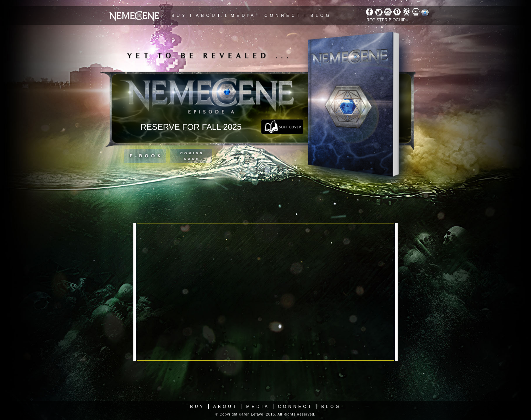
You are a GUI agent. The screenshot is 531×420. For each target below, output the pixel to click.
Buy (179, 15)
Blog (321, 15)
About (209, 15)
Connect (283, 15)
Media (243, 15)
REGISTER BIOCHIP (386, 20)
